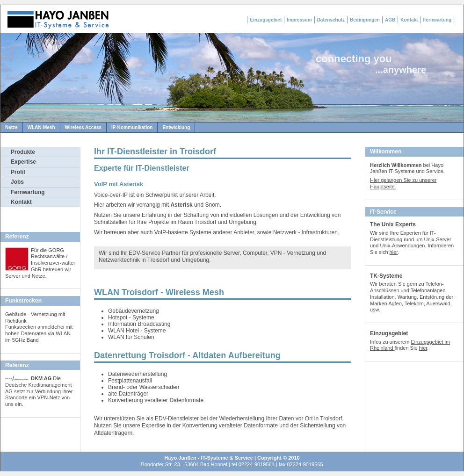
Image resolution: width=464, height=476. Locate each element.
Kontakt (409, 20)
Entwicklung (176, 127)
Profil (18, 172)
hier (394, 252)
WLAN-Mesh (41, 127)
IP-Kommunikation (132, 127)
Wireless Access (83, 127)
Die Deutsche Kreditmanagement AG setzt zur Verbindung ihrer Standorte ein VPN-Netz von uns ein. (39, 391)
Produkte (23, 152)
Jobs (17, 182)
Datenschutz (331, 20)
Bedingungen (365, 20)
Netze (11, 127)
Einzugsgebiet (266, 20)
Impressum (299, 20)
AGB (390, 20)
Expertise (23, 162)
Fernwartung (437, 20)
